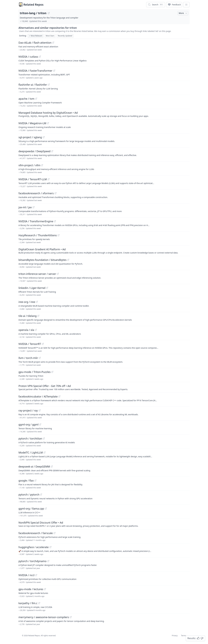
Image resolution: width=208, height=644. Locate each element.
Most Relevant (36, 36)
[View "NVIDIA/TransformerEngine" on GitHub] (55, 221)
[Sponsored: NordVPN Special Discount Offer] (104, 524)
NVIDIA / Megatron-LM (32, 123)
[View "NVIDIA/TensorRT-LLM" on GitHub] (49, 179)
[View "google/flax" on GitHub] (35, 481)
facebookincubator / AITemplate (38, 396)
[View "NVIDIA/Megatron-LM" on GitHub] (48, 123)
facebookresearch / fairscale (36, 533)
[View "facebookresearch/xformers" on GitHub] (55, 193)
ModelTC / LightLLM (31, 452)
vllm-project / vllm (29, 165)
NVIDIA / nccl (26, 575)
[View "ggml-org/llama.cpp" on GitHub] (46, 509)
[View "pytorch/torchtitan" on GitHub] (44, 438)
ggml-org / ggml (28, 424)
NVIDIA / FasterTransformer (35, 71)
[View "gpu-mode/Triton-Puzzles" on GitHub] (52, 372)
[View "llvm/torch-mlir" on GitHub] (40, 358)
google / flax (26, 481)
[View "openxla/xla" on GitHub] (36, 330)
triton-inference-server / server (37, 274)
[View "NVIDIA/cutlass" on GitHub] (40, 57)
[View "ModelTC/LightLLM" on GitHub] (44, 452)
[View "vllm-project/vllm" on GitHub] (42, 165)
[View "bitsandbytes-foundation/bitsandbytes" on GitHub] (68, 260)
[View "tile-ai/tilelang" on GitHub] (38, 316)
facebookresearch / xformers (36, 193)
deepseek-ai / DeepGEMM (34, 466)
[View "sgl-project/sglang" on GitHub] (44, 137)
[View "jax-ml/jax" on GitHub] (34, 207)
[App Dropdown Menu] (186, 5)
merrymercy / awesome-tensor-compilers (44, 617)
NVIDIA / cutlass (28, 57)
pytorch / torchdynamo (32, 561)
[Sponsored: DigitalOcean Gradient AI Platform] (104, 251)
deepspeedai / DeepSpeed (34, 151)
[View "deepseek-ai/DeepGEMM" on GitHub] (52, 466)
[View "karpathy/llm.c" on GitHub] (39, 603)
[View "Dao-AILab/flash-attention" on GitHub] (53, 43)
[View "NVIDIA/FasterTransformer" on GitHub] (54, 71)
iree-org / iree (27, 302)
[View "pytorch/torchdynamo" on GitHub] (48, 561)
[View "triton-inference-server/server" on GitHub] (58, 274)
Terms (184, 636)
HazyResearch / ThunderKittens (38, 235)
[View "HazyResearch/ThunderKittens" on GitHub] (58, 235)
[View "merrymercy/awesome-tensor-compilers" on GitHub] (71, 617)
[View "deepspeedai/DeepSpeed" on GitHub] (52, 151)
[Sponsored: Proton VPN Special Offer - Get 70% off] (104, 387)
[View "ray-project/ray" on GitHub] (40, 410)
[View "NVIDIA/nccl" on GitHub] (36, 575)
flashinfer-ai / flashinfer (33, 85)
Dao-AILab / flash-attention (35, 43)
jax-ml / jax (25, 207)
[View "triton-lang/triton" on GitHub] (49, 13)
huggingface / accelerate (34, 547)
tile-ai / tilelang (28, 316)
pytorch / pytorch (29, 495)
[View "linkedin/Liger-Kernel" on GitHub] (47, 288)
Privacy (175, 636)
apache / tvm (26, 99)
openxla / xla (26, 330)
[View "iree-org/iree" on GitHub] (37, 302)
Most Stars (50, 36)
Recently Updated (65, 36)
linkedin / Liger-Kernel (32, 288)
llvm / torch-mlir (28, 358)
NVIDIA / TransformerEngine (36, 221)
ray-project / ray (28, 410)
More (183, 13)
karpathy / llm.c (28, 603)
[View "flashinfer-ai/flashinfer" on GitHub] (49, 85)
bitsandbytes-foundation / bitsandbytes (42, 260)
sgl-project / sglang (30, 137)
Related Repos (33, 5)
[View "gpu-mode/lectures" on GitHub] (45, 589)
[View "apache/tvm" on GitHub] (36, 99)
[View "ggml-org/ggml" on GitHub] (40, 424)
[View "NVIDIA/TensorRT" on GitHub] (43, 344)
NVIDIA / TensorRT (30, 344)
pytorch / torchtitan (30, 438)
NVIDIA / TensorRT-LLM (33, 179)
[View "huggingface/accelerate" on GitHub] (50, 547)
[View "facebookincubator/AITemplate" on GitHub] (59, 396)
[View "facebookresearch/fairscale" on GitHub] (54, 533)
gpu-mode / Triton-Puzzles (35, 372)
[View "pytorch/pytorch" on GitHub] (41, 495)
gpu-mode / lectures (31, 589)
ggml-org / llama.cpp (31, 509)
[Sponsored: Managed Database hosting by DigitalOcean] (104, 114)
